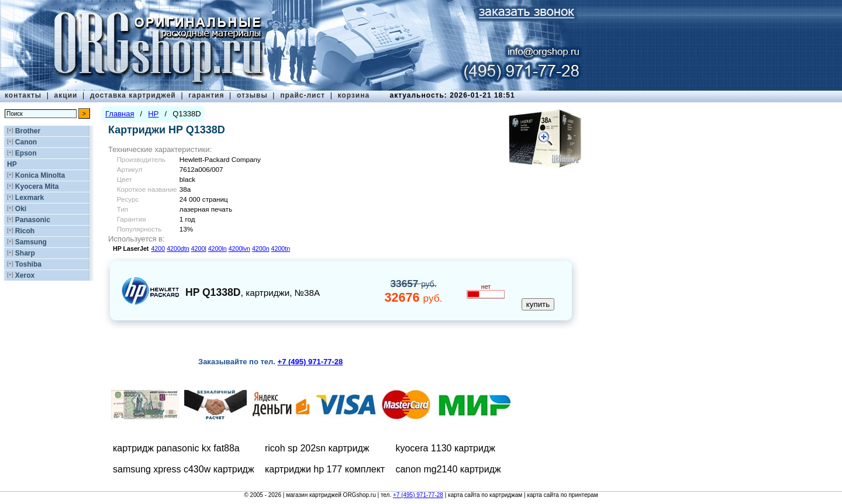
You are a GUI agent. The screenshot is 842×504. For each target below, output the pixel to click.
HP (12, 164)
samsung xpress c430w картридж (184, 469)
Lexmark (30, 198)
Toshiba (28, 264)
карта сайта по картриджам (485, 495)
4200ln (218, 248)
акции (66, 95)
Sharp (25, 253)
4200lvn (239, 248)
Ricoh (25, 231)
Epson (26, 153)
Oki (21, 209)
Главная (120, 114)
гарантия (206, 95)
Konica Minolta (40, 175)
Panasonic (33, 220)
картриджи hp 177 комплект (325, 469)
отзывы (252, 95)
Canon (26, 142)
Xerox (25, 275)
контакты (23, 95)
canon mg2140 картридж (448, 469)
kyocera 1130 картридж (445, 448)
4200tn (281, 248)
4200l (199, 248)
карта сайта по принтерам (562, 495)
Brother (28, 131)
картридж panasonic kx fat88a (176, 448)
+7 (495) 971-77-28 (418, 495)
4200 (158, 248)
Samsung (31, 242)
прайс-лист (303, 95)
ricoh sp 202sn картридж (317, 448)
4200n (261, 248)
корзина (353, 95)
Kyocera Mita (37, 187)
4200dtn (178, 248)
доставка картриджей (133, 95)
